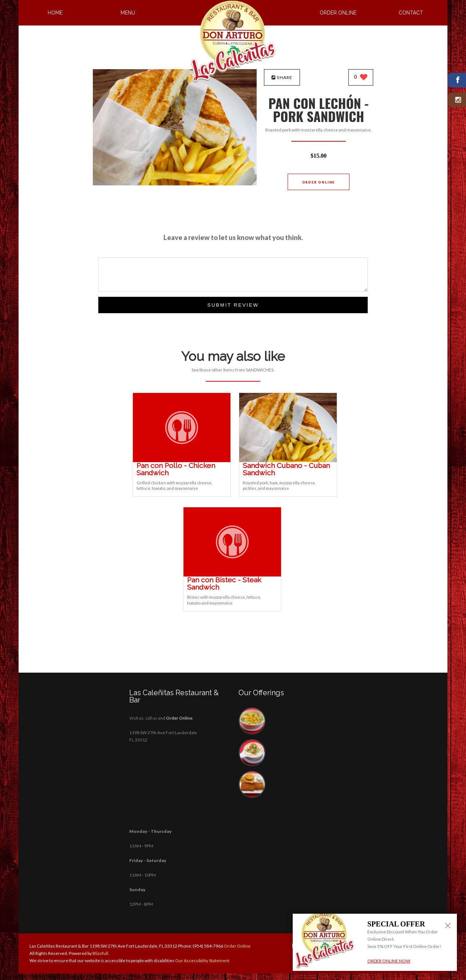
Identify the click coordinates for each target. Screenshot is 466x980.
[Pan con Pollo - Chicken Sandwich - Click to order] (182, 461)
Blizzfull (100, 953)
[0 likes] (361, 78)
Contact (411, 13)
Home (55, 13)
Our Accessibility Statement (202, 961)
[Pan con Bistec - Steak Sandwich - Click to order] (232, 575)
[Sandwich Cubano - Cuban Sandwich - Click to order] (288, 461)
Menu (128, 13)
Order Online (338, 13)
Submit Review (233, 305)
